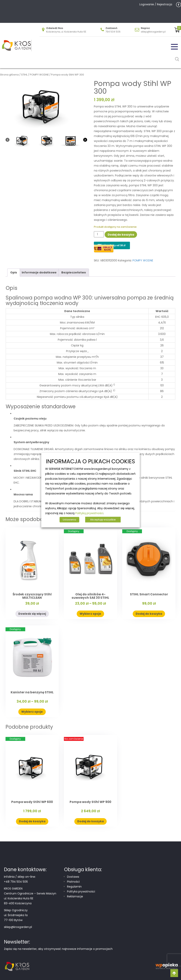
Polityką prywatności (89, 513)
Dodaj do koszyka (121, 235)
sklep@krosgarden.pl (153, 32)
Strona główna (9, 75)
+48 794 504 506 (16, 882)
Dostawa (73, 877)
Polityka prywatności (81, 891)
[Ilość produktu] (99, 234)
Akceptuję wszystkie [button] (103, 520)
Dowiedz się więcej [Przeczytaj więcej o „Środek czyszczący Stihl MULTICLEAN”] (32, 614)
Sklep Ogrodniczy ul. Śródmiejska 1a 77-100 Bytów (16, 915)
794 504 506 (113, 32)
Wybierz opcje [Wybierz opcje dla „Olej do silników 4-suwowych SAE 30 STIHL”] (90, 614)
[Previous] (7, 140)
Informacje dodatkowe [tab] (39, 272)
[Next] (85, 140)
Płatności (73, 882)
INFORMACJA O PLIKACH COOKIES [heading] (90, 462)
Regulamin (74, 887)
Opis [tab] (14, 272)
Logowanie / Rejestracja (156, 4)
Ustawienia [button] (69, 520)
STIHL (24, 75)
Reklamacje (75, 896)
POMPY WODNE (39, 75)
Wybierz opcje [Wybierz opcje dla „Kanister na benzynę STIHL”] (32, 712)
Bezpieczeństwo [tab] (74, 272)
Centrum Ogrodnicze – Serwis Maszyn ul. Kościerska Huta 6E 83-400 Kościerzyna (30, 898)
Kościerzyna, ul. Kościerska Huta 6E (66, 32)
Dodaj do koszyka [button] (149, 614)
